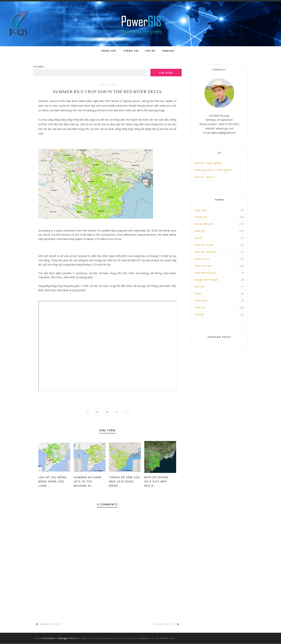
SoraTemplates (48, 638)
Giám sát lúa (108, 85)
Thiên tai (199, 307)
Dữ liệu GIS (201, 217)
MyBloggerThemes (67, 638)
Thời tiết (199, 314)
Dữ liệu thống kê (204, 224)
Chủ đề (150, 51)
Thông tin (131, 51)
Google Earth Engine (206, 280)
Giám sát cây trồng (205, 252)
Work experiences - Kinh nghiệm (213, 170)
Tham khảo (201, 300)
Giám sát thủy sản (205, 273)
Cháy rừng (200, 210)
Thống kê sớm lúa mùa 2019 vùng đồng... (124, 482)
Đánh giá (200, 231)
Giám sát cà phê (204, 245)
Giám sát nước (203, 266)
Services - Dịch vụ (205, 177)
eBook (198, 238)
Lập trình (200, 286)
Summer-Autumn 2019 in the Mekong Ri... (87, 482)
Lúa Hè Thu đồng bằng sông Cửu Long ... (53, 482)
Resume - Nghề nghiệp (208, 163)
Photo (198, 293)
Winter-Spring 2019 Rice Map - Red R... (157, 482)
